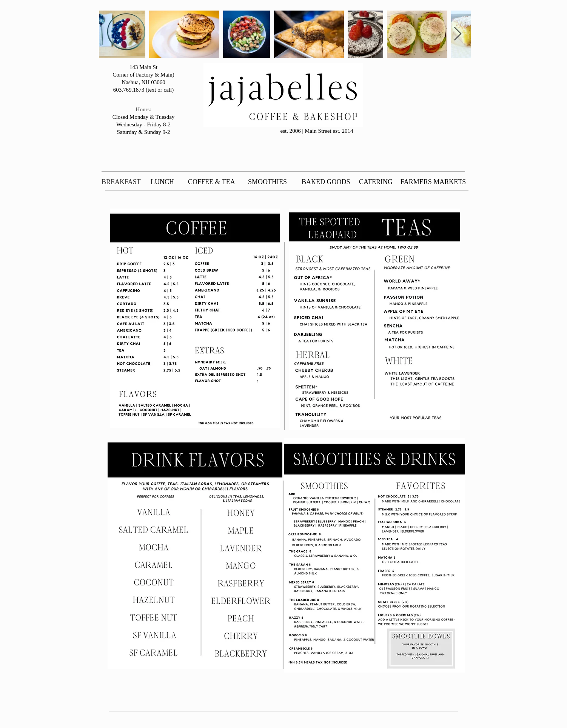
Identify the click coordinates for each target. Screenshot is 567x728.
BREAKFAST (121, 182)
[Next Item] (458, 34)
